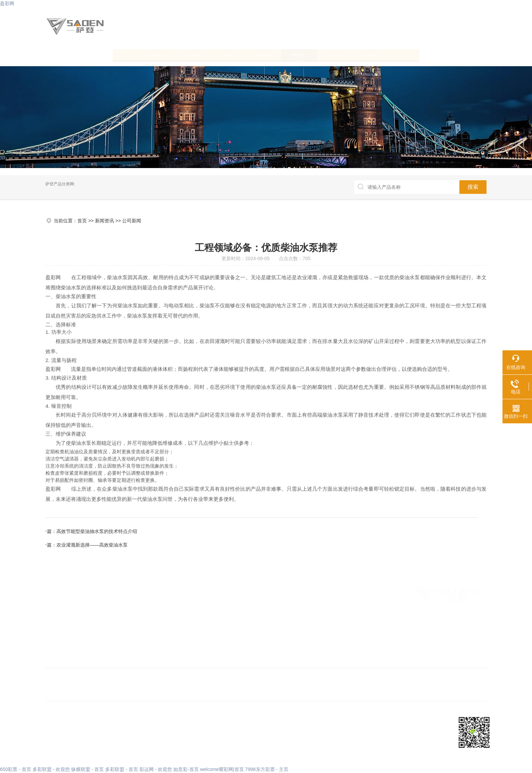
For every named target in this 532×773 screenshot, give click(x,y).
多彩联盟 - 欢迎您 (51, 769)
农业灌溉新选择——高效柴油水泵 (324, 545)
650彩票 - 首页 (16, 769)
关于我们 (138, 54)
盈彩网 (7, 3)
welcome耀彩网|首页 (222, 769)
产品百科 (385, 54)
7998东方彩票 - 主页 (267, 769)
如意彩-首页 (186, 769)
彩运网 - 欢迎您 (156, 769)
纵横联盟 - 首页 (88, 769)
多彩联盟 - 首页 (121, 769)
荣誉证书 (262, 54)
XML (139, 733)
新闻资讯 (323, 54)
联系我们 (447, 54)
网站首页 (76, 54)
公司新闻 (132, 221)
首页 (82, 221)
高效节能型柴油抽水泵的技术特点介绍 (329, 531)
